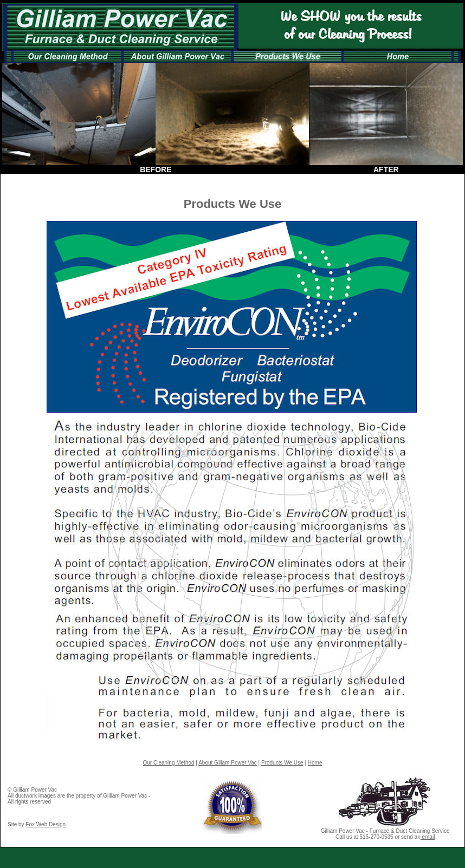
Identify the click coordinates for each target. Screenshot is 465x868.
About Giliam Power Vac (228, 763)
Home (315, 763)
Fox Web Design (46, 824)
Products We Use (282, 763)
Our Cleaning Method (169, 763)
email (428, 837)
